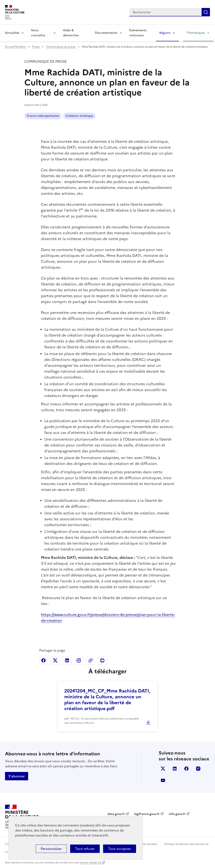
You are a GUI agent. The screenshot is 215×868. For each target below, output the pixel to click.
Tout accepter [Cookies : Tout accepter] (120, 849)
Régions (165, 33)
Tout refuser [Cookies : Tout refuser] (85, 849)
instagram (198, 769)
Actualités (12, 33)
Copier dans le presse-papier (90, 660)
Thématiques (196, 33)
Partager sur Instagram (79, 660)
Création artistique (79, 116)
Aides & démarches (71, 33)
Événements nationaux (138, 33)
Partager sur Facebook (43, 660)
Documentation (106, 33)
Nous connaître (38, 33)
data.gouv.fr (116, 814)
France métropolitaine (43, 116)
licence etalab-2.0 (90, 863)
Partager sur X (55, 660)
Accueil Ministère (16, 47)
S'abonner (17, 776)
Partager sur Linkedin (67, 660)
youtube (163, 780)
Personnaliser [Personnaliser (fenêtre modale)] (51, 849)
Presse (36, 47)
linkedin (175, 769)
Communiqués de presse (61, 47)
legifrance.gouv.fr (147, 814)
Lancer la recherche (206, 12)
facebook (186, 769)
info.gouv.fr (177, 814)
